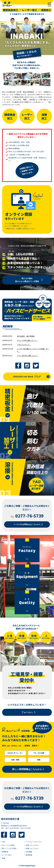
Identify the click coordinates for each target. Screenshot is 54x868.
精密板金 (5, 852)
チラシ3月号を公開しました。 (28, 356)
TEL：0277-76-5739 (8, 828)
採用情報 (29, 855)
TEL (27, 517)
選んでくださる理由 (9, 848)
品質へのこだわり (32, 845)
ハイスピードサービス (34, 842)
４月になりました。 (24, 345)
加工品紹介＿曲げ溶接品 (26, 336)
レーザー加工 (7, 855)
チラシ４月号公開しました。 (27, 340)
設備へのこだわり (32, 848)
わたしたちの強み (8, 845)
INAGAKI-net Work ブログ (27, 377)
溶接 (4, 858)
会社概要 (29, 852)
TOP (4, 842)
